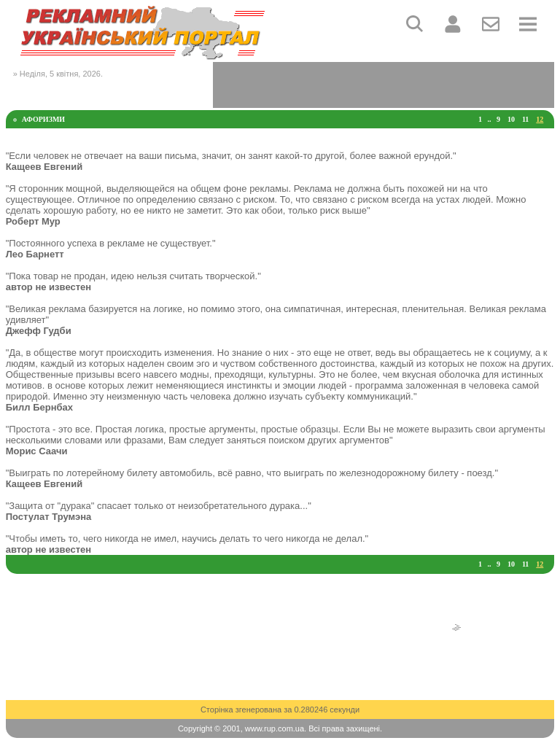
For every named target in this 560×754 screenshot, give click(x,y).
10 (511, 119)
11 (525, 119)
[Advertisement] (384, 84)
